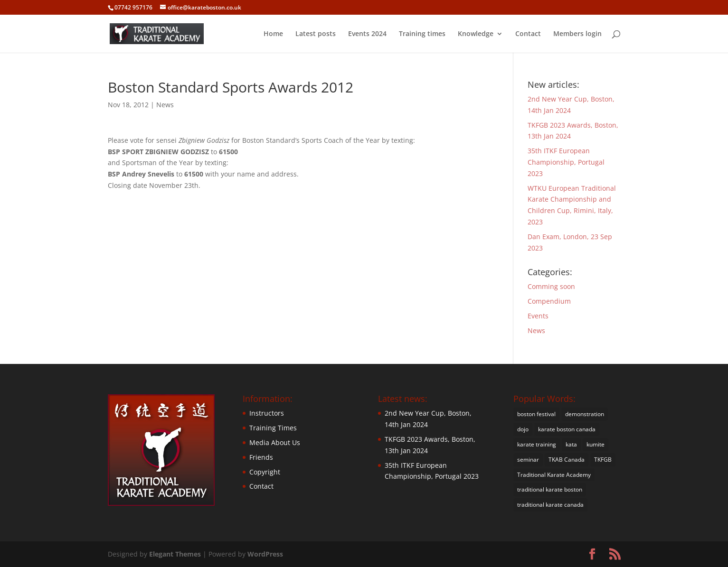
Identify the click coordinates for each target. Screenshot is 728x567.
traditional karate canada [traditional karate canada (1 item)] (550, 505)
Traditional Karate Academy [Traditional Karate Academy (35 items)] (554, 475)
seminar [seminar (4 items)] (528, 460)
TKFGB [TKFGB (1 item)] (603, 460)
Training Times (273, 428)
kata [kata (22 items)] (571, 444)
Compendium (549, 301)
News (165, 105)
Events (538, 316)
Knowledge (476, 34)
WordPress (265, 554)
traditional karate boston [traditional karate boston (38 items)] (550, 489)
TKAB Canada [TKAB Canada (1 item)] (567, 460)
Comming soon (551, 286)
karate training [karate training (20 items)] (537, 444)
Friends (261, 457)
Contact (528, 34)
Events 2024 (367, 34)
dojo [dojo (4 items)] (523, 429)
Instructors (267, 413)
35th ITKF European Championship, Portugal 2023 (566, 162)
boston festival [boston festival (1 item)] (536, 414)
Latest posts (316, 34)
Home (273, 34)
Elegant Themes (175, 554)
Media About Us (275, 442)
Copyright (265, 472)
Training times (422, 34)
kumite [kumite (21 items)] (596, 444)
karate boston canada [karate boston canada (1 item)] (567, 429)
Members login (577, 34)
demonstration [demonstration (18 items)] (585, 414)
